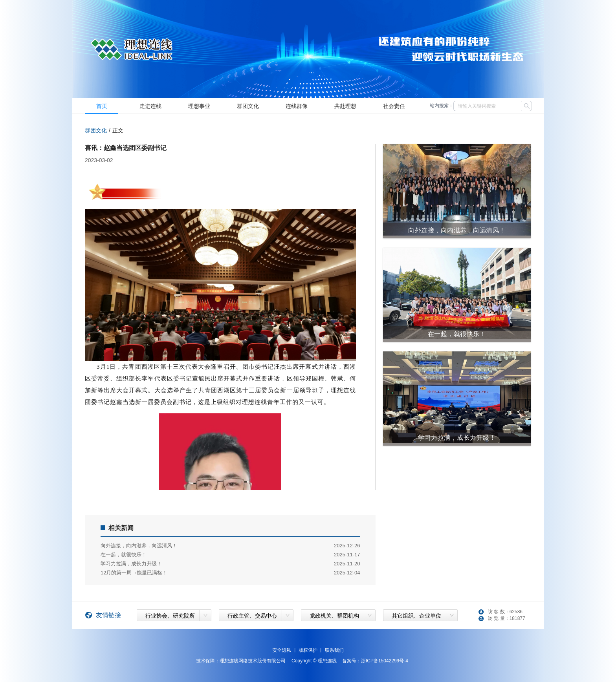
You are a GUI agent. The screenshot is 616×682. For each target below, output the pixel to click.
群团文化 (96, 130)
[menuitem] (102, 106)
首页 (102, 106)
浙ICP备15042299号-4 (385, 661)
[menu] (250, 106)
